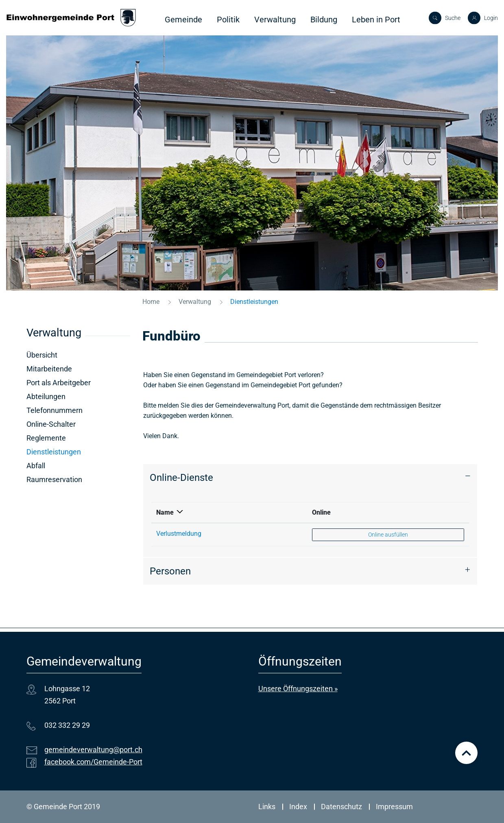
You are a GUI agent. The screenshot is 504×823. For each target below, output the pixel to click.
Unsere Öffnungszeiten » (298, 689)
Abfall (36, 466)
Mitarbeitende (49, 369)
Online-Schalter (51, 424)
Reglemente (46, 438)
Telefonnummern (55, 410)
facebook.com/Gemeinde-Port (93, 762)
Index (298, 807)
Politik (228, 20)
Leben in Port (376, 20)
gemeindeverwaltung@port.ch (93, 750)
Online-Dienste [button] (181, 478)
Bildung (324, 20)
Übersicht (42, 355)
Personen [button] (170, 571)
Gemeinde (183, 20)
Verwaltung (275, 20)
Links (267, 807)
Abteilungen (46, 396)
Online (321, 512)
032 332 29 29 (67, 725)
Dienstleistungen (75, 452)
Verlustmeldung (179, 534)
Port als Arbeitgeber (59, 383)
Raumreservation (54, 479)
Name (165, 512)
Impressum (394, 807)
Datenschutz (341, 807)
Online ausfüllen (388, 534)
